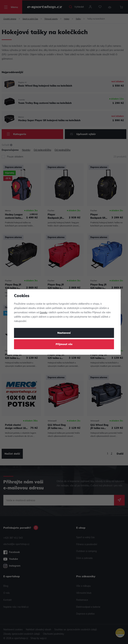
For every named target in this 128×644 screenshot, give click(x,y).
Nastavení (64, 333)
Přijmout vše (64, 344)
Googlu (43, 313)
